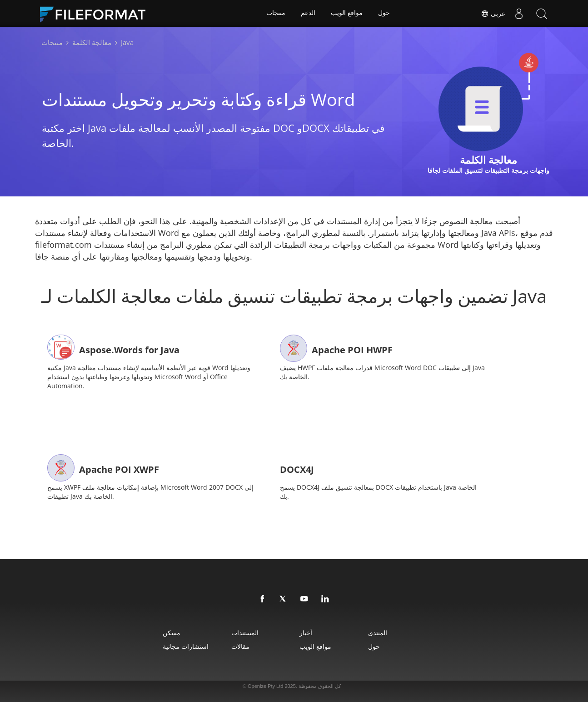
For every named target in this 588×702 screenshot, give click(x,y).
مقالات (237, 644)
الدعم (308, 14)
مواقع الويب (347, 14)
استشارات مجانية (177, 644)
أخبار (307, 630)
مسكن (163, 630)
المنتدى (384, 630)
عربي (493, 14)
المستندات (241, 630)
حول (384, 14)
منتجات (275, 14)
